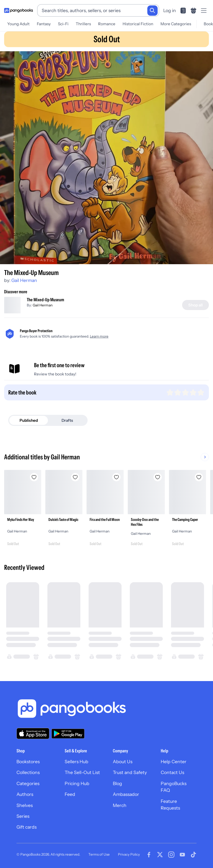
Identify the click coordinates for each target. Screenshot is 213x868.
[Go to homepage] (19, 11)
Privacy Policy (129, 854)
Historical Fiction (138, 24)
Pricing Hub (77, 783)
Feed (70, 794)
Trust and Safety (130, 772)
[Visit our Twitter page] (160, 855)
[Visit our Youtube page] (182, 855)
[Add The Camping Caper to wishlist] (199, 477)
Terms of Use (99, 854)
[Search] (152, 11)
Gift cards (27, 827)
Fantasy (44, 24)
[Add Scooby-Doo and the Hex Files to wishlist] (158, 477)
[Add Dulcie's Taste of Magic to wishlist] (75, 477)
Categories (28, 783)
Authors (25, 794)
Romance (107, 24)
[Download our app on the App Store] (33, 733)
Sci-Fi (63, 24)
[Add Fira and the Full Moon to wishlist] (116, 477)
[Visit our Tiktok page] (193, 855)
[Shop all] (195, 305)
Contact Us (172, 772)
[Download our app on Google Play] (68, 734)
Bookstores (28, 762)
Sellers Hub (76, 762)
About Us (123, 762)
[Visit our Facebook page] (149, 855)
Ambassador (126, 794)
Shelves (25, 805)
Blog (117, 783)
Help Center (174, 762)
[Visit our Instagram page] (171, 855)
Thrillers (83, 24)
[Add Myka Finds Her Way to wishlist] (34, 477)
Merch (120, 805)
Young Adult (18, 24)
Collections (28, 772)
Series (23, 816)
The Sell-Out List (82, 772)
